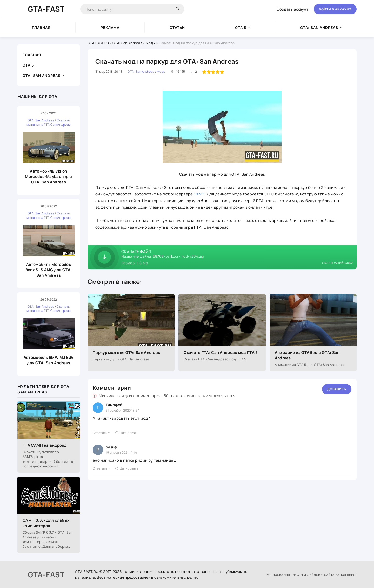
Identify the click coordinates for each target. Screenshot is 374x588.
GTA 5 (241, 27)
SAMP (199, 194)
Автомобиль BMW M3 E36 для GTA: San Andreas (49, 360)
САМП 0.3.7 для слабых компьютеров (46, 523)
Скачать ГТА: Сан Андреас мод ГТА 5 (221, 352)
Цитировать (127, 433)
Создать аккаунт (293, 9)
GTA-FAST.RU (98, 43)
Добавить (337, 389)
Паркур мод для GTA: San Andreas (126, 352)
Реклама (110, 27)
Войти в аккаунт (335, 9)
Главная (41, 27)
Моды (151, 43)
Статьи (177, 27)
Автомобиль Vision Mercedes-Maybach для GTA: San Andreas (48, 177)
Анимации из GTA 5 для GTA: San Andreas (307, 355)
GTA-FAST (46, 9)
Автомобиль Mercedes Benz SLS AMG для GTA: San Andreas (49, 270)
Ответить (101, 433)
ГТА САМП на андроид (45, 445)
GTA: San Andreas (319, 27)
